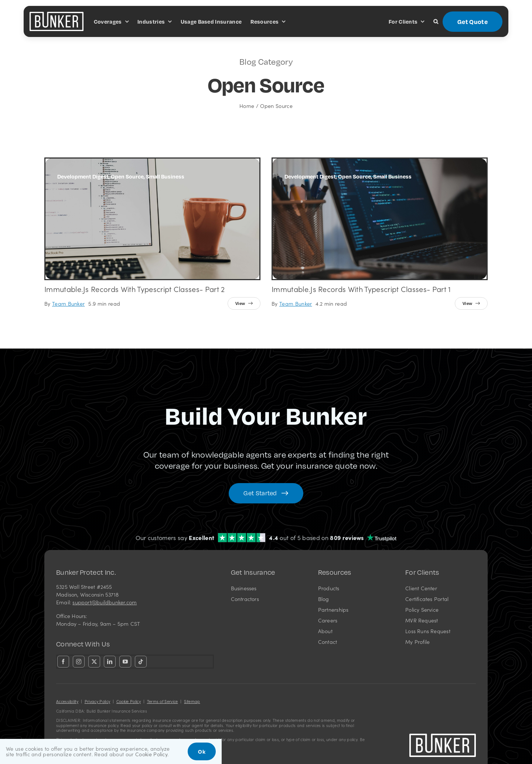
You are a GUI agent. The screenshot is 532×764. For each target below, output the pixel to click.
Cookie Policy (129, 701)
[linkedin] (110, 662)
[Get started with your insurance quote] (266, 493)
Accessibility (67, 701)
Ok (202, 751)
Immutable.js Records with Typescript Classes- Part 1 (361, 289)
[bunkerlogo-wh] (57, 15)
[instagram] (79, 662)
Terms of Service (163, 701)
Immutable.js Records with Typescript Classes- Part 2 (135, 289)
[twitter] (94, 662)
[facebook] (63, 662)
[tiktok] (141, 662)
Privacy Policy (97, 701)
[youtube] (125, 662)
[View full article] (244, 303)
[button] (436, 21)
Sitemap (192, 701)
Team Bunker (69, 303)
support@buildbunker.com (105, 602)
